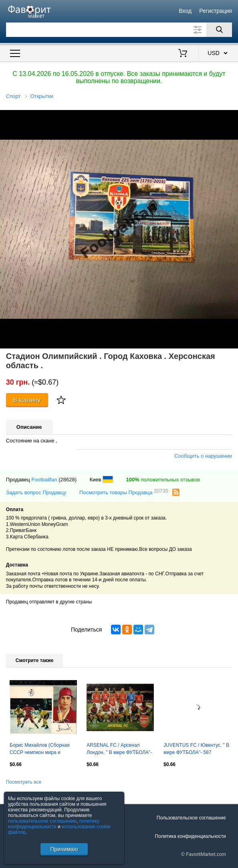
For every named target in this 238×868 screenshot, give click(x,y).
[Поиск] (219, 30)
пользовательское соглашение (42, 821)
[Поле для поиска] (119, 30)
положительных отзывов (163, 480)
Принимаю (64, 849)
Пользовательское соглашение (191, 818)
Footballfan (44, 480)
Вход (185, 11)
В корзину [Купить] (27, 400)
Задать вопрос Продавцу (36, 492)
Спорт (13, 96)
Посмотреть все (24, 782)
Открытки (42, 96)
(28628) (68, 480)
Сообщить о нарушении (203, 456)
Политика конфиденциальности (191, 836)
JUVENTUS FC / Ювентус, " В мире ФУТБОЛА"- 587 (196, 749)
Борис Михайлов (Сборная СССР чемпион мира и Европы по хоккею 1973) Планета (39, 750)
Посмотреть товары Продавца (124, 492)
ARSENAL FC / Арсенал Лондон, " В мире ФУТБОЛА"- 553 (119, 750)
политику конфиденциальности (54, 824)
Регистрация (216, 11)
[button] (231, 117)
